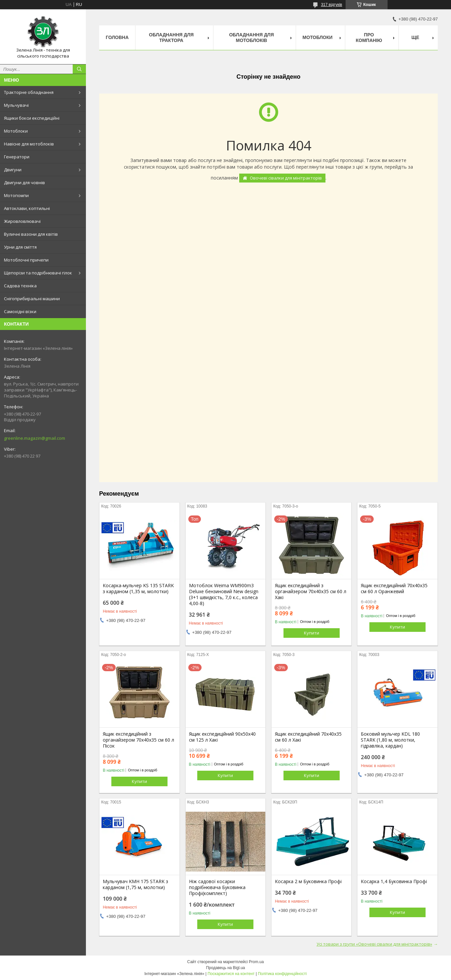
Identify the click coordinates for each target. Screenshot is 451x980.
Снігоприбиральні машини (32, 299)
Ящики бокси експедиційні (32, 118)
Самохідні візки (20, 311)
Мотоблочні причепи (26, 260)
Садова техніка (20, 286)
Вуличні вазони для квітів (31, 234)
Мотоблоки (16, 131)
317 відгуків (331, 5)
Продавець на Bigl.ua (225, 968)
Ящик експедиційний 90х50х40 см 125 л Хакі (222, 737)
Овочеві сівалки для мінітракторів (286, 178)
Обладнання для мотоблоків (251, 38)
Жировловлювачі (22, 221)
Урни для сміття (20, 247)
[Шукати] (79, 69)
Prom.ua (256, 962)
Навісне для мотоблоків (29, 144)
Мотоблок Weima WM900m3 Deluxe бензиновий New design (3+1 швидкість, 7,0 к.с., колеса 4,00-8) (224, 594)
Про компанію (369, 38)
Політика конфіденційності (282, 974)
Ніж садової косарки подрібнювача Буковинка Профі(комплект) (217, 887)
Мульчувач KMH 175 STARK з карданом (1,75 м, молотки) (135, 884)
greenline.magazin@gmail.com (35, 438)
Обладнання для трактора (171, 38)
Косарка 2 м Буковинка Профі (308, 881)
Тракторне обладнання (29, 92)
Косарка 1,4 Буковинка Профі (394, 881)
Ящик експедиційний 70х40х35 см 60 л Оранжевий (394, 589)
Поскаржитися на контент (231, 974)
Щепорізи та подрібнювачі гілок (38, 273)
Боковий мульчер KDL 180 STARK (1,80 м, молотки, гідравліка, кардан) (390, 740)
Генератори (17, 157)
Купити (312, 633)
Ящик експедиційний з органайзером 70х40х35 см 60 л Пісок (138, 740)
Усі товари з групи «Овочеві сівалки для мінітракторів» (374, 944)
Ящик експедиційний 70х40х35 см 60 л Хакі (308, 737)
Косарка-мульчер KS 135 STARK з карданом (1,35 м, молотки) (138, 589)
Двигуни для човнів (24, 183)
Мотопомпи (16, 195)
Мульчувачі (16, 105)
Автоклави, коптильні (27, 208)
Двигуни (13, 170)
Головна (117, 37)
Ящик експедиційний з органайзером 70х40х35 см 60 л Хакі (311, 592)
